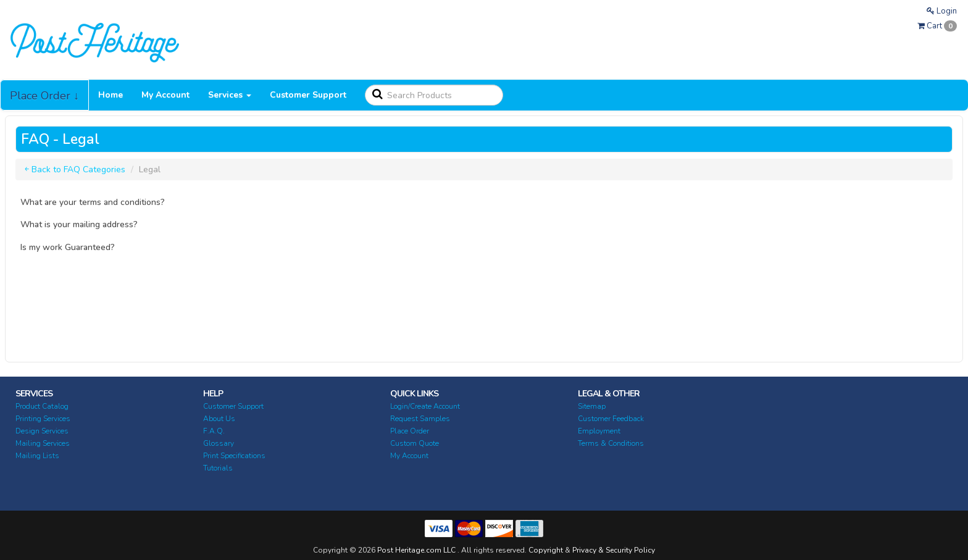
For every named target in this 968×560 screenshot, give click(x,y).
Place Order (410, 431)
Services (230, 95)
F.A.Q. (214, 431)
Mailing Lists (37, 456)
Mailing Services (43, 443)
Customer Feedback (611, 419)
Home (111, 95)
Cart (937, 26)
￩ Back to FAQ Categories (75, 169)
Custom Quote (415, 443)
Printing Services (43, 419)
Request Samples (420, 419)
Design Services (42, 431)
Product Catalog (42, 406)
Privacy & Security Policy (614, 550)
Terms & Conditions (611, 443)
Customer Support (308, 95)
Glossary (219, 443)
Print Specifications (234, 456)
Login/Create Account (425, 406)
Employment (599, 431)
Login (942, 11)
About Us (219, 419)
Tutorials (218, 468)
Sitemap (592, 406)
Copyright (546, 550)
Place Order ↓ (44, 96)
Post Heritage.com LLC (416, 550)
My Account (165, 95)
